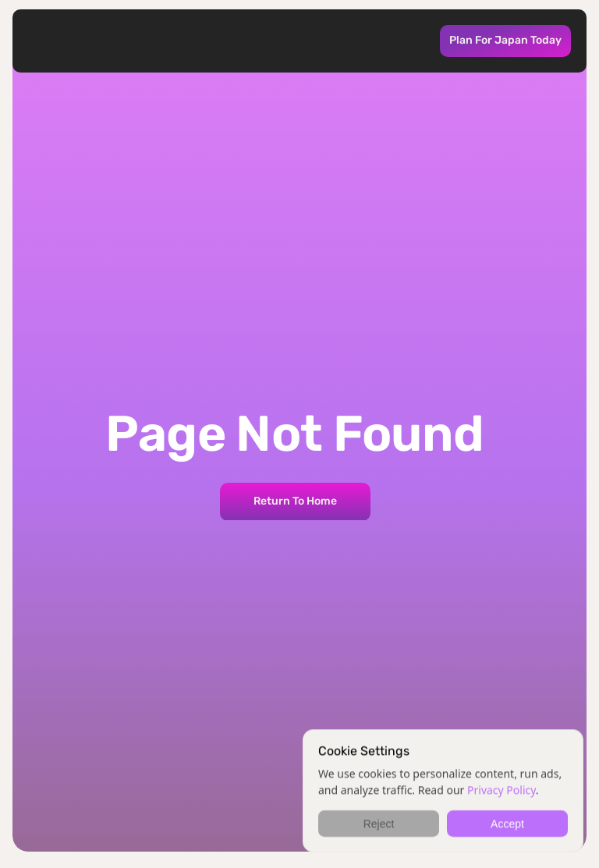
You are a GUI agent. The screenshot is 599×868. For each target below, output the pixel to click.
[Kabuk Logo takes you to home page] (81, 41)
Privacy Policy (502, 790)
